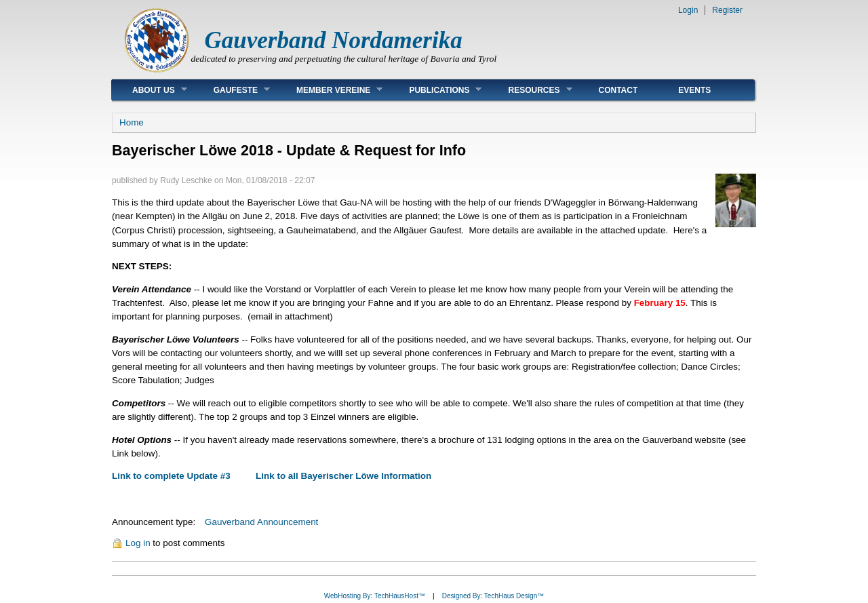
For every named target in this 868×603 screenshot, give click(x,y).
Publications (435, 90)
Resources (530, 90)
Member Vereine (329, 90)
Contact (618, 90)
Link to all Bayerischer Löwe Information (343, 476)
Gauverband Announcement (261, 522)
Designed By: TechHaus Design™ (493, 596)
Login (688, 10)
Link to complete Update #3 (171, 476)
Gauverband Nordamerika (334, 40)
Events (694, 90)
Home (132, 122)
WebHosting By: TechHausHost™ (375, 596)
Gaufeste (232, 90)
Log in (138, 543)
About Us (150, 90)
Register (727, 10)
